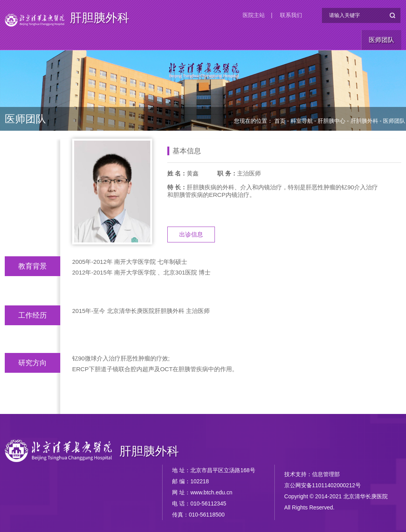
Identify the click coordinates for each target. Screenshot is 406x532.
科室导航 (302, 121)
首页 (280, 121)
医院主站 (254, 15)
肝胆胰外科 (100, 18)
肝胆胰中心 (331, 121)
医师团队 (381, 40)
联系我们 (291, 15)
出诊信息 (191, 234)
